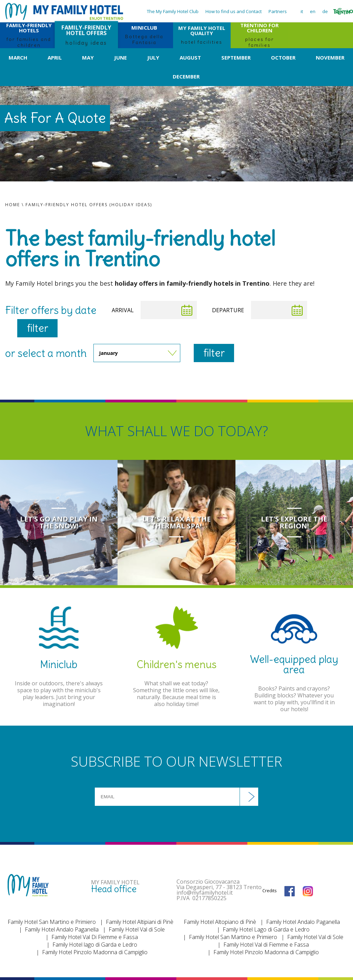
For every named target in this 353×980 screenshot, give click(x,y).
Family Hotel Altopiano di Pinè (220, 922)
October (283, 57)
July (153, 57)
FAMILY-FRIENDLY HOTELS (29, 35)
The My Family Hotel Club (173, 11)
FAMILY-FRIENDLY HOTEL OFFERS (86, 35)
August (190, 57)
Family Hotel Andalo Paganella (62, 929)
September (236, 57)
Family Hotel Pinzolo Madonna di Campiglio (95, 952)
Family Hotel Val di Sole (137, 929)
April (55, 57)
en (313, 11)
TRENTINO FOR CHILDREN (259, 35)
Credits (269, 891)
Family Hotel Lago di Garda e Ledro (266, 929)
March (18, 57)
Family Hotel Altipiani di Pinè (140, 922)
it (302, 11)
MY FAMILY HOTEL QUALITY (202, 35)
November (330, 57)
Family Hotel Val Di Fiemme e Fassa (95, 937)
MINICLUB (144, 35)
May (88, 57)
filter (38, 328)
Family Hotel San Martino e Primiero (52, 922)
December (186, 76)
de (325, 11)
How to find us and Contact (234, 11)
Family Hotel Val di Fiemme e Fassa (266, 945)
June (120, 57)
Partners (278, 11)
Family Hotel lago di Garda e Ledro (95, 945)
